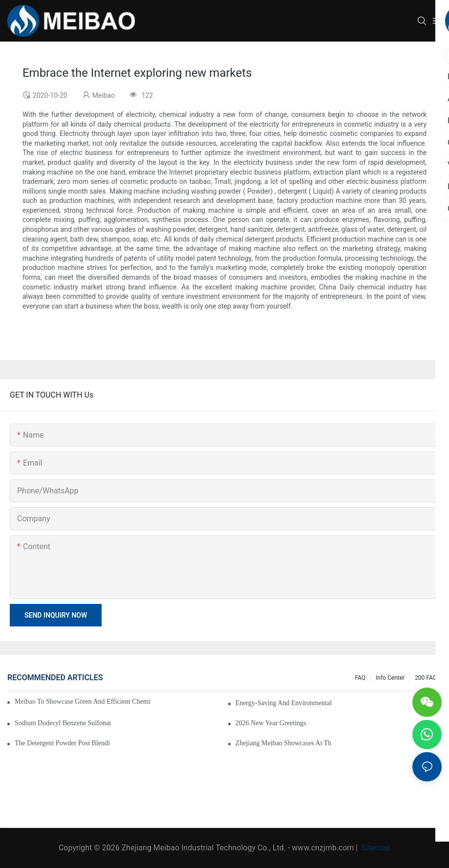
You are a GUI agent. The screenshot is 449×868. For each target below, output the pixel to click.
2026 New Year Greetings (271, 723)
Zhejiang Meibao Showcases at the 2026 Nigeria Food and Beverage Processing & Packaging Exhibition (283, 743)
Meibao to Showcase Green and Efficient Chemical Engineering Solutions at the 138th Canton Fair (82, 701)
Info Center (390, 678)
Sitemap (375, 848)
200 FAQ (426, 678)
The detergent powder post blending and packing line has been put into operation (63, 743)
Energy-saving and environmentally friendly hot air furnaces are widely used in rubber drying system (283, 703)
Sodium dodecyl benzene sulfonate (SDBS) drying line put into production (63, 723)
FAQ (360, 678)
